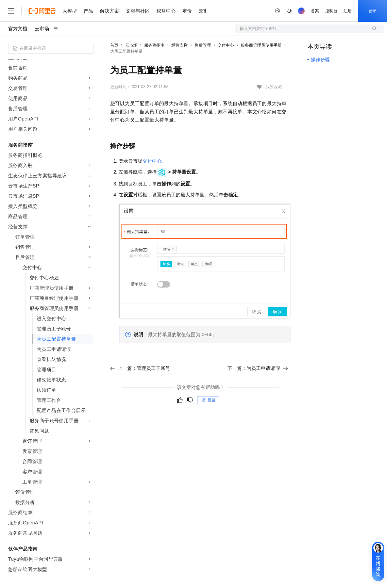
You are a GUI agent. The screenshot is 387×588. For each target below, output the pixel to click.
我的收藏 (274, 87)
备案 (315, 11)
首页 (114, 45)
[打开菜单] (11, 11)
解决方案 (110, 11)
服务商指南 (154, 45)
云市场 (42, 29)
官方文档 (18, 29)
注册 (348, 11)
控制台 (331, 11)
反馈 (208, 400)
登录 (372, 11)
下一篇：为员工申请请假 (258, 368)
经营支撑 (180, 45)
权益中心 (166, 11)
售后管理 (203, 45)
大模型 (70, 11)
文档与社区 (138, 11)
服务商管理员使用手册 (261, 45)
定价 (187, 11)
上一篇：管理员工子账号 (140, 368)
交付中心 (226, 45)
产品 (88, 11)
